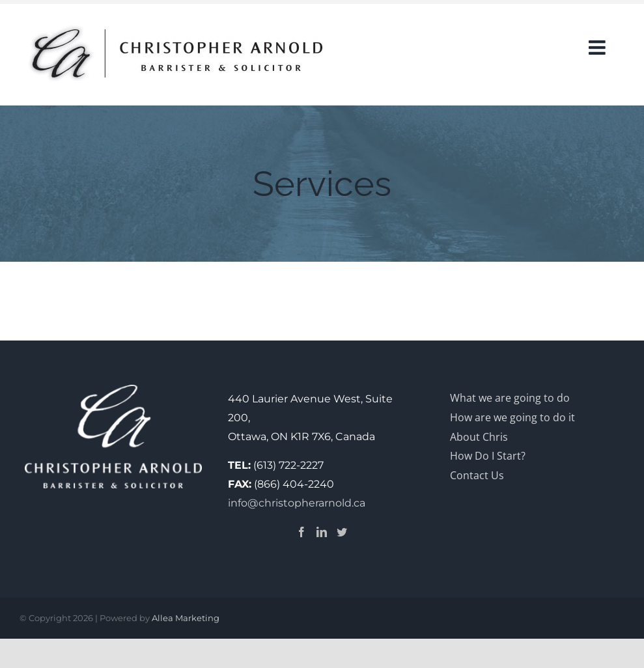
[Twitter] (342, 532)
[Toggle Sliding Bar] (598, 33)
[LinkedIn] (322, 532)
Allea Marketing (186, 618)
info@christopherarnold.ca (297, 503)
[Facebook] (301, 532)
